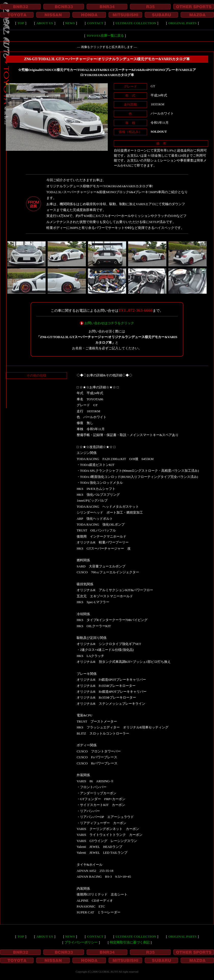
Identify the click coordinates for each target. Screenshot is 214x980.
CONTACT (95, 23)
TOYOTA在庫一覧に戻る (105, 36)
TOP (21, 23)
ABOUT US (45, 23)
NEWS (70, 23)
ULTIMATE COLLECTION (136, 23)
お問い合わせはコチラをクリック (109, 323)
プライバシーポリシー (81, 942)
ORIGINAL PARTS (183, 23)
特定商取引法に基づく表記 (130, 942)
